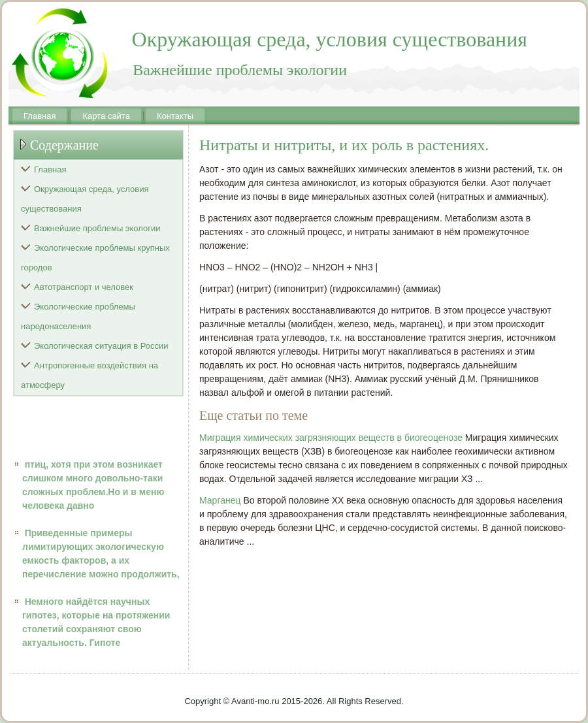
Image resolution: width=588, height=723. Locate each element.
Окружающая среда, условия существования (85, 199)
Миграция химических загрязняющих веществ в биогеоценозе (331, 438)
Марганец (220, 500)
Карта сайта (106, 116)
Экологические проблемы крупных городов (95, 258)
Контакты (175, 116)
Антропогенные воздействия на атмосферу (90, 375)
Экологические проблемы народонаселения (78, 316)
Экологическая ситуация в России (101, 346)
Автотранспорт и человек (84, 287)
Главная (40, 116)
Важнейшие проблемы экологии (97, 228)
